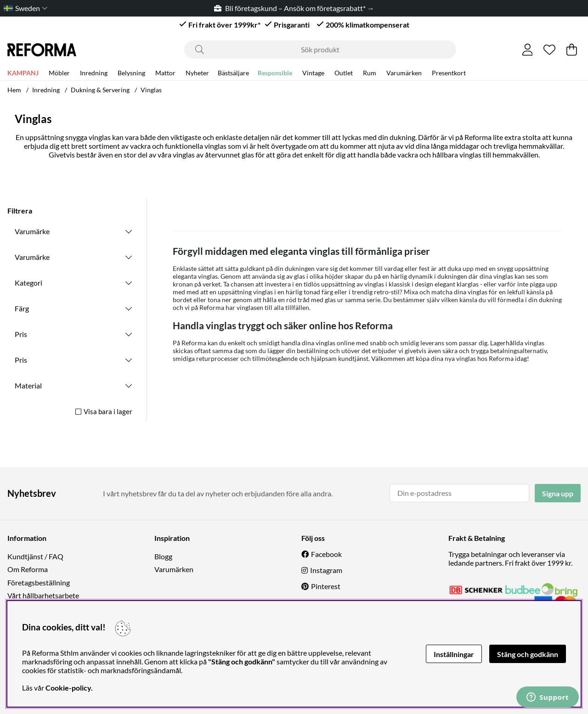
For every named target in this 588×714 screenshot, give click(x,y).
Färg (22, 308)
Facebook (326, 554)
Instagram (326, 570)
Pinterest (326, 586)
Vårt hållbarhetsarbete (43, 595)
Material (28, 385)
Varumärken (404, 74)
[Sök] (320, 50)
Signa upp (558, 493)
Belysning (131, 74)
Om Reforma (28, 569)
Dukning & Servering (100, 90)
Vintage (313, 74)
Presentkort (449, 74)
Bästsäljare (233, 74)
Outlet (344, 74)
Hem (14, 90)
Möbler (59, 74)
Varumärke (32, 231)
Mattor (165, 74)
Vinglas (151, 90)
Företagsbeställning (39, 582)
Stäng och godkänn (528, 654)
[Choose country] (24, 8)
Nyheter (197, 74)
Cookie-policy (68, 688)
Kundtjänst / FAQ (35, 556)
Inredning (94, 74)
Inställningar (454, 654)
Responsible (275, 74)
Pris (21, 334)
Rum (370, 74)
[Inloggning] (528, 50)
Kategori (28, 283)
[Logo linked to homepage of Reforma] (42, 50)
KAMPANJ (23, 74)
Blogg (163, 556)
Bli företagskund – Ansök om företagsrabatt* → (294, 8)
